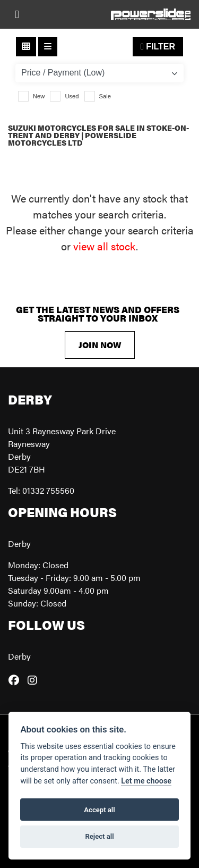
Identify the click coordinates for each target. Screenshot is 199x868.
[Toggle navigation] (17, 14)
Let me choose (146, 781)
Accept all (99, 810)
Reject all (99, 836)
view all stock (105, 246)
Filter (158, 47)
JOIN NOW (100, 345)
